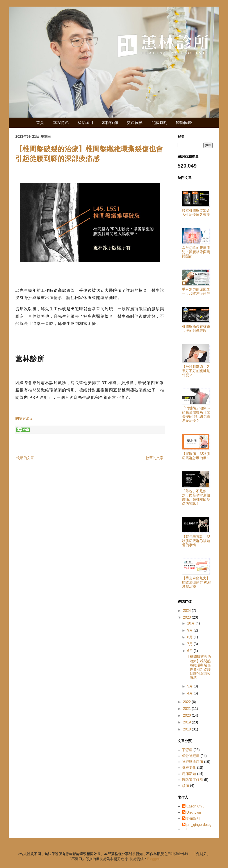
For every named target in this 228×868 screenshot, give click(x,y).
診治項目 (85, 123)
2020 (187, 715)
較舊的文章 (155, 458)
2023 (187, 617)
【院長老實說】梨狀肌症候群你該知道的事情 (196, 541)
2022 (187, 702)
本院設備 (110, 123)
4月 (190, 693)
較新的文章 (25, 458)
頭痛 (185, 786)
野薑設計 (193, 819)
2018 (187, 729)
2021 (187, 709)
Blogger (153, 859)
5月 (190, 686)
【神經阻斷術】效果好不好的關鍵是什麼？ (196, 371)
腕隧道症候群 (192, 780)
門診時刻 (159, 123)
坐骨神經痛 (191, 756)
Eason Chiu (195, 806)
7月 (190, 644)
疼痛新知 (189, 774)
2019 (187, 722)
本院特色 (61, 123)
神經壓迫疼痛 (192, 762)
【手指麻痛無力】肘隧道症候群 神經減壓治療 (196, 582)
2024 (187, 611)
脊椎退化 (189, 768)
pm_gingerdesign (199, 827)
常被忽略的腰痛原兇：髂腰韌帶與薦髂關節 (196, 252)
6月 (190, 651)
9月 (190, 630)
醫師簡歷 (184, 123)
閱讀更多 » (24, 419)
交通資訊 (135, 123)
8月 (190, 637)
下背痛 (187, 750)
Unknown (194, 812)
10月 (191, 623)
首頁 (40, 123)
